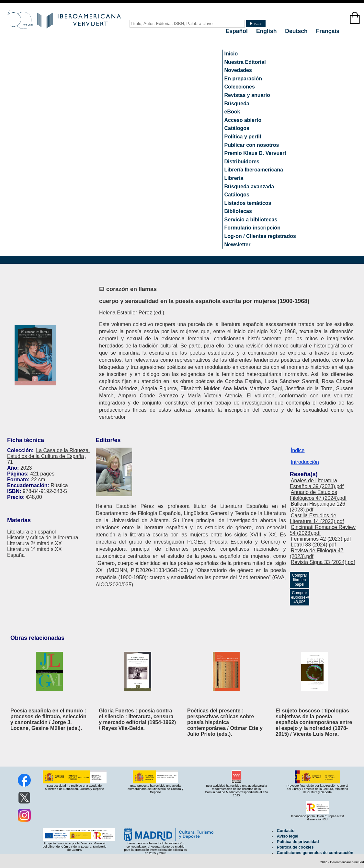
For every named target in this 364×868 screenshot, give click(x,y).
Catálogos (237, 128)
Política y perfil (243, 137)
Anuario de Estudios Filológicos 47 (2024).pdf (318, 495)
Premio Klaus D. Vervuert (255, 153)
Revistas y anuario (247, 95)
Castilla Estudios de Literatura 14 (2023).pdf (317, 518)
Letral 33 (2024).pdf (313, 545)
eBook (232, 112)
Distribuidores (242, 162)
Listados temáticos (248, 203)
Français (328, 31)
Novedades (238, 70)
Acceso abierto (243, 120)
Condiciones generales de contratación (315, 853)
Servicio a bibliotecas (251, 220)
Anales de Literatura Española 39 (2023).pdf (317, 483)
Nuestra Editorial (245, 62)
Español (238, 31)
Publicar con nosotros (252, 145)
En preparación (243, 79)
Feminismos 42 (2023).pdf (321, 539)
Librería (234, 178)
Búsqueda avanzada (249, 187)
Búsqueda (237, 104)
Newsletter (238, 245)
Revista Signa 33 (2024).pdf (323, 562)
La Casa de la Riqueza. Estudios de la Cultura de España (49, 453)
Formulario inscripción (252, 228)
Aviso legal (288, 836)
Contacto (286, 831)
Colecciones (240, 87)
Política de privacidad (298, 842)
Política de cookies (295, 847)
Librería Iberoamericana (254, 170)
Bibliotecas (238, 211)
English (267, 31)
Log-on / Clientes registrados (260, 236)
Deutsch (297, 31)
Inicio (231, 54)
